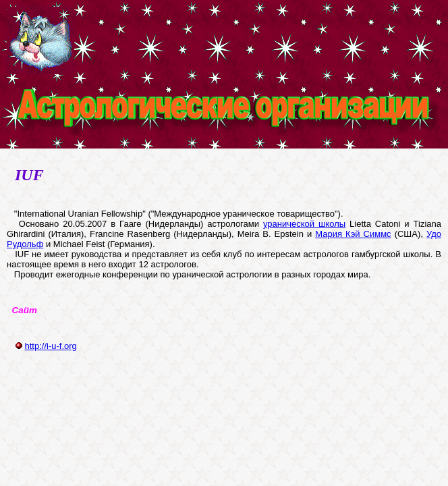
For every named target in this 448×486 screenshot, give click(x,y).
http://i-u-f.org (50, 346)
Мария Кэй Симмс (353, 234)
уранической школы (304, 224)
